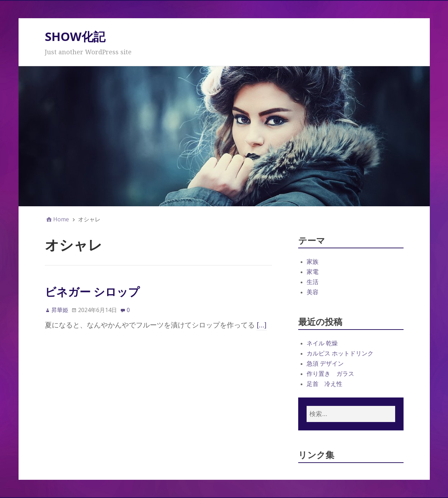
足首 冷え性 (324, 384)
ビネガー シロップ (92, 292)
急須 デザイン (325, 364)
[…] (262, 325)
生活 (313, 282)
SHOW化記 (75, 36)
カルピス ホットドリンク (340, 353)
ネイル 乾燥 (322, 343)
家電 (313, 272)
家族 (313, 262)
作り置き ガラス (330, 374)
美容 (313, 292)
